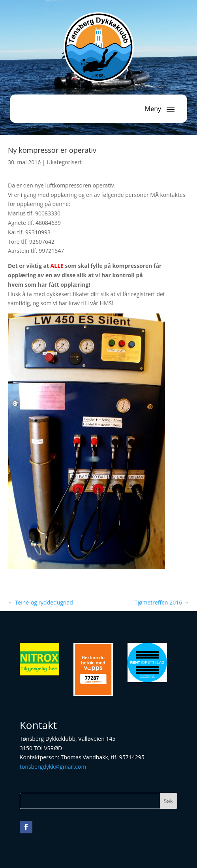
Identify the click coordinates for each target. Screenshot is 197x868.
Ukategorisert (64, 162)
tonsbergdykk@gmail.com (53, 767)
